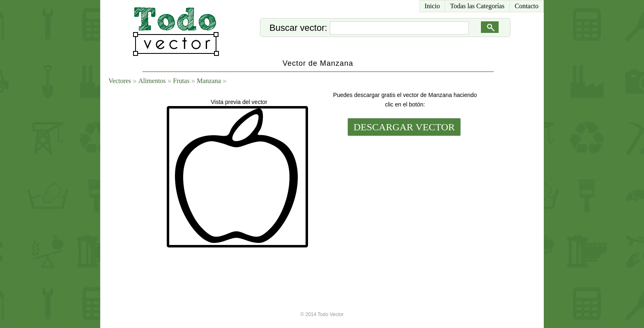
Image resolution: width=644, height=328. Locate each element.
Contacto (527, 6)
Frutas (181, 81)
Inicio (432, 6)
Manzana (209, 81)
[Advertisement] (403, 194)
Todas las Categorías (477, 6)
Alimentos (152, 81)
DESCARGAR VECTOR (404, 127)
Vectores (120, 81)
